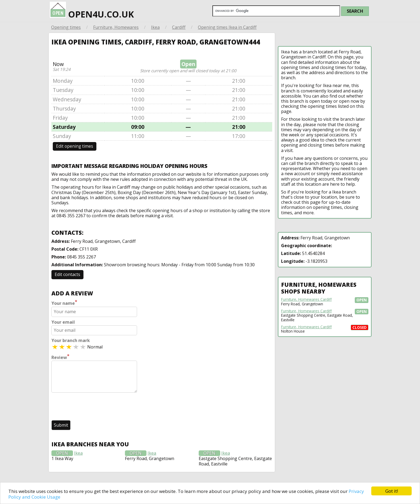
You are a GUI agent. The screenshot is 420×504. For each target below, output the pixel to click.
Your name (64, 303)
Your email (63, 322)
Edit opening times (75, 146)
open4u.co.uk (92, 11)
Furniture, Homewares (116, 27)
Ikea (155, 27)
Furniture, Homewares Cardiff (306, 299)
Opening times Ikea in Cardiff (227, 27)
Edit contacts (67, 274)
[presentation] (92, 407)
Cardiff (179, 27)
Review (60, 357)
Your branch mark (71, 341)
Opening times (66, 27)
